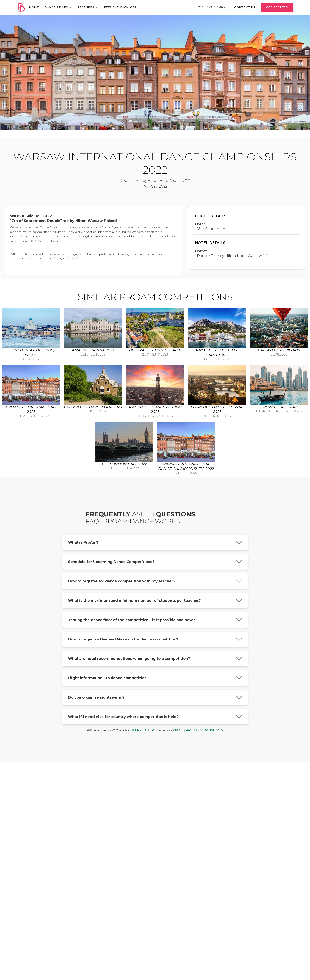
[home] (21, 7)
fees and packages (120, 7)
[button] (58, 7)
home (34, 7)
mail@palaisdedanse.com (199, 730)
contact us (245, 7)
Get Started (277, 7)
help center (142, 730)
